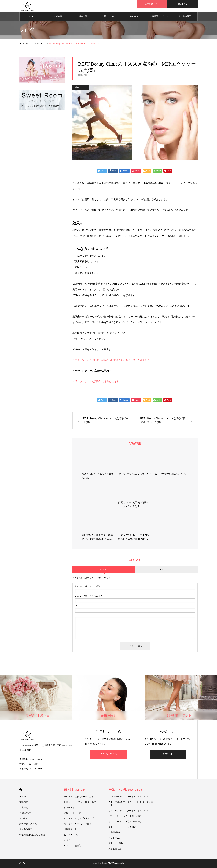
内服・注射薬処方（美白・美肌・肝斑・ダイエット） (131, 804)
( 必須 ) (88, 587)
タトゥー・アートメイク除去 (78, 824)
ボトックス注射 (116, 844)
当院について (108, 17)
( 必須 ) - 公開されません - (89, 596)
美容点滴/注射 (115, 849)
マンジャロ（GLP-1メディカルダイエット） (129, 797)
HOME (32, 17)
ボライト (68, 840)
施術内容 (58, 17)
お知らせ (134, 17)
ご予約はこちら (108, 754)
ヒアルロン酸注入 (72, 846)
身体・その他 (125, 790)
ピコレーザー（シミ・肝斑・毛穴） (81, 802)
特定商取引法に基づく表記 (32, 835)
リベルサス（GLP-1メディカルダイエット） (129, 811)
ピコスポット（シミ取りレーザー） (81, 819)
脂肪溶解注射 (70, 829)
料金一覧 (83, 17)
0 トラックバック (166, 570)
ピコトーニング (71, 835)
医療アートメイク (72, 813)
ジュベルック (70, 808)
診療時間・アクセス (159, 17)
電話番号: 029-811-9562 (31, 760)
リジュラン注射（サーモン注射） (80, 797)
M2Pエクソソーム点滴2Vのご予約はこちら (96, 382)
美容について (81, 88)
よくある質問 (185, 17)
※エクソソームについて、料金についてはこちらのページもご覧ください (112, 360)
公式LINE (168, 754)
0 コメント (104, 570)
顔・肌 (75, 790)
